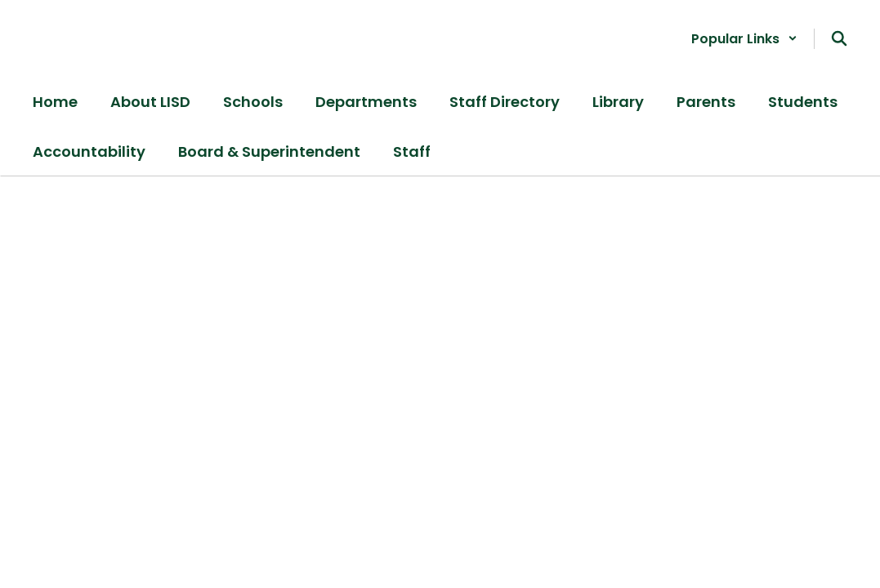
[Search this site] (839, 38)
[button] (744, 39)
